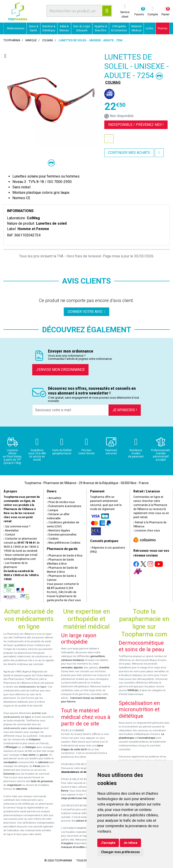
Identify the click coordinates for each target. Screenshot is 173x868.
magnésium (14, 785)
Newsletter (11, 531)
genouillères (98, 656)
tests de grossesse (42, 781)
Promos (163, 28)
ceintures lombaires (73, 660)
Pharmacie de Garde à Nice (65, 556)
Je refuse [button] (130, 843)
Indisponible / (136, 125)
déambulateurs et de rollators (79, 772)
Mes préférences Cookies (64, 543)
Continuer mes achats (129, 153)
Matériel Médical (136, 28)
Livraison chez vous (147, 531)
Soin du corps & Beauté (82, 28)
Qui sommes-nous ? (17, 526)
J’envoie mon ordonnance (60, 370)
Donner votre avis (86, 312)
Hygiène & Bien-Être (101, 28)
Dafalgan (31, 747)
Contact (9, 535)
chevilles (104, 668)
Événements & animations (64, 506)
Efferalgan (12, 747)
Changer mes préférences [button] (120, 852)
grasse (44, 755)
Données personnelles (62, 535)
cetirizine (43, 762)
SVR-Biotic (133, 690)
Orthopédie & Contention (119, 28)
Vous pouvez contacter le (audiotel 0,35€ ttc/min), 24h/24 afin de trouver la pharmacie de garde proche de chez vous (64, 592)
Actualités (54, 498)
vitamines (22, 789)
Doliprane (35, 740)
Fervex (37, 766)
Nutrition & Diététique (49, 28)
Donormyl (9, 774)
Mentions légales (58, 531)
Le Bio (150, 28)
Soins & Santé (33, 28)
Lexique (52, 510)
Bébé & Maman (64, 28)
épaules (78, 668)
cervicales (67, 668)
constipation (10, 762)
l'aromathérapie (146, 738)
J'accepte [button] (108, 843)
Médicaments (15, 28)
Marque (31, 40)
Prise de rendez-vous (61, 502)
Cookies (53, 539)
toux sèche (29, 755)
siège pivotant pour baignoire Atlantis (82, 798)
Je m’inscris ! (125, 410)
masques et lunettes (73, 847)
